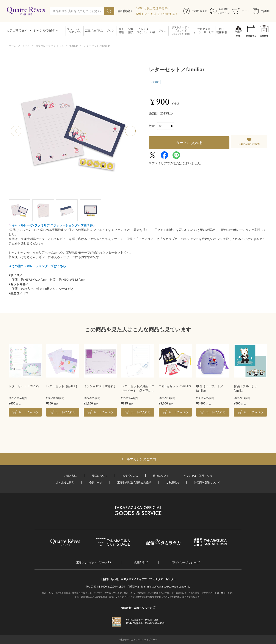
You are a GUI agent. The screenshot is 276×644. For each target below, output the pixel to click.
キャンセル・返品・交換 (198, 476)
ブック (110, 31)
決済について (161, 476)
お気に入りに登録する (249, 144)
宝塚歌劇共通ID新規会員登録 (134, 483)
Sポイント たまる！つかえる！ (157, 14)
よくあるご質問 (65, 483)
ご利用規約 (172, 483)
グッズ (162, 31)
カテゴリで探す (17, 30)
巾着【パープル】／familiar (210, 388)
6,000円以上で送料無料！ (153, 8)
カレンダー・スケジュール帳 (146, 31)
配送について (100, 476)
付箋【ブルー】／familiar (246, 388)
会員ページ (96, 483)
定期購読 (131, 31)
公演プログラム (94, 31)
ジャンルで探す (44, 30)
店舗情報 (264, 36)
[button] (130, 131)
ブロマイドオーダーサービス (204, 31)
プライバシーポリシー (183, 563)
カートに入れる (189, 143)
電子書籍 (121, 31)
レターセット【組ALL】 (62, 386)
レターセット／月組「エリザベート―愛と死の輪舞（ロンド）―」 (138, 389)
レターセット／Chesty (24, 386)
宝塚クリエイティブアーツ (92, 563)
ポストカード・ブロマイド (180, 31)
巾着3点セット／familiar (175, 386)
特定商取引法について (207, 483)
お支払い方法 (130, 476)
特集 (238, 36)
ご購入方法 (70, 476)
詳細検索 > (125, 11)
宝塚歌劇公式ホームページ (136, 608)
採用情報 (139, 563)
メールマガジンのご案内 (138, 459)
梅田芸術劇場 (222, 31)
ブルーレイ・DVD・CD (75, 31)
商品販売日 (251, 36)
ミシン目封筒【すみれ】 (100, 386)
